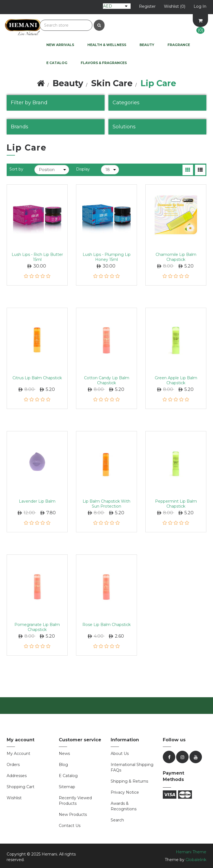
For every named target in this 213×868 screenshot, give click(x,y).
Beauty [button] (147, 45)
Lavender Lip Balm (37, 501)
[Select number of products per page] (110, 170)
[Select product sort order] (52, 170)
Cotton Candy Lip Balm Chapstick (107, 380)
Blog (63, 765)
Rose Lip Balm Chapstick (106, 625)
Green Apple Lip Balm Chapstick (176, 380)
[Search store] (66, 25)
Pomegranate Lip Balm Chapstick (37, 627)
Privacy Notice (125, 792)
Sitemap (67, 787)
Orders (13, 765)
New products (73, 814)
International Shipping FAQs (132, 767)
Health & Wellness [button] (107, 45)
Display (83, 169)
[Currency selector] (117, 6)
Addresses (17, 776)
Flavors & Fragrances (104, 63)
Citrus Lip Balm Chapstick (37, 378)
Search (117, 820)
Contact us (70, 826)
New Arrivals (60, 45)
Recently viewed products (75, 801)
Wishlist (14, 798)
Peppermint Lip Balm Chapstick (176, 504)
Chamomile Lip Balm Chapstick (176, 257)
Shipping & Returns (129, 781)
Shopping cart (21, 787)
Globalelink (196, 860)
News (64, 754)
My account (18, 754)
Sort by (16, 169)
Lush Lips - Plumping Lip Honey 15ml (107, 257)
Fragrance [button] (179, 45)
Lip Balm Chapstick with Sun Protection (106, 504)
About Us (120, 754)
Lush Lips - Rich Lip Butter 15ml (37, 257)
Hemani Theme (191, 852)
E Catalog (57, 63)
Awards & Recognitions (124, 806)
